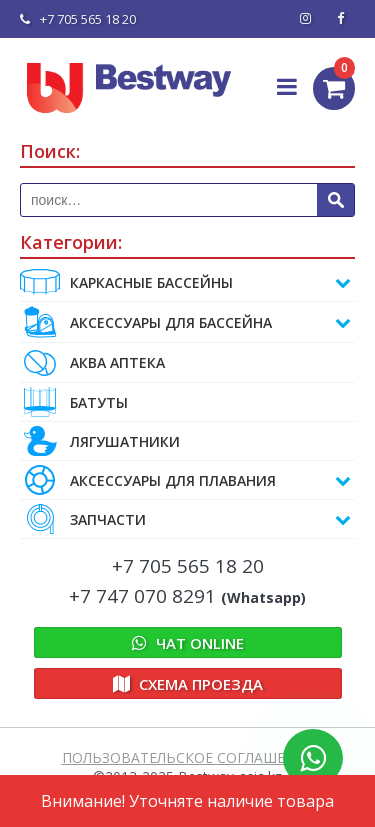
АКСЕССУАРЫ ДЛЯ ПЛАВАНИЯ (185, 480)
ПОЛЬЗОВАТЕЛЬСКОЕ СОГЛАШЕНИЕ (188, 757)
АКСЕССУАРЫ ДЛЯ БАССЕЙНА (185, 322)
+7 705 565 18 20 (78, 19)
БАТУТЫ (74, 402)
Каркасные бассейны (185, 282)
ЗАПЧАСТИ (185, 519)
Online (188, 643)
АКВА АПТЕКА (92, 362)
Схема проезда (188, 684)
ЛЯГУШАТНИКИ (100, 441)
